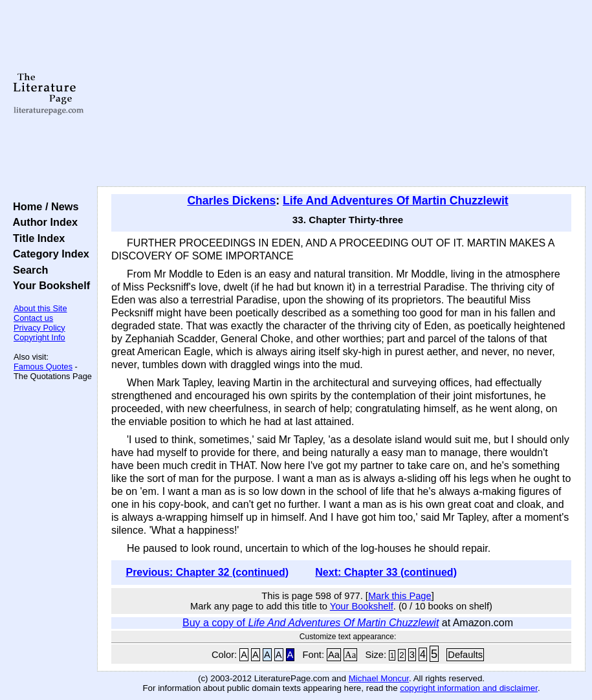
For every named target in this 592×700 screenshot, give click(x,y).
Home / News (43, 206)
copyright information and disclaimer (469, 688)
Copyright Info (39, 337)
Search (27, 270)
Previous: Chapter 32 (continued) (207, 572)
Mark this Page (400, 596)
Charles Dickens (231, 201)
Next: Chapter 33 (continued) (386, 572)
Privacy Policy (39, 328)
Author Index (42, 222)
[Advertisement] (341, 94)
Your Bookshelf (49, 285)
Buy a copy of (311, 623)
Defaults (465, 655)
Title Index (36, 238)
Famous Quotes (43, 366)
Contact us (33, 318)
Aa (334, 655)
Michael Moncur (379, 678)
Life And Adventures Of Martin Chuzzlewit (396, 201)
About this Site (40, 308)
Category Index (48, 254)
